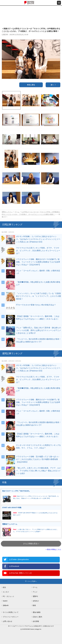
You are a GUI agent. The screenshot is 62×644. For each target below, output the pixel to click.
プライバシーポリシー (11, 617)
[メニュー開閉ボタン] (59, 3)
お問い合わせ (7, 621)
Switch (5, 601)
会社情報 (36, 621)
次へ (52, 85)
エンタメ (6, 592)
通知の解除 (37, 612)
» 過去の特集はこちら (53, 549)
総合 (4, 587)
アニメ (35, 592)
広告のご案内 (37, 617)
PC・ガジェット (9, 596)
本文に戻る (31, 85)
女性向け (36, 601)
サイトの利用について (11, 612)
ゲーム (17, 212)
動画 (34, 605)
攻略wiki (6, 605)
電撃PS (35, 596)
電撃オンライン (7, 212)
